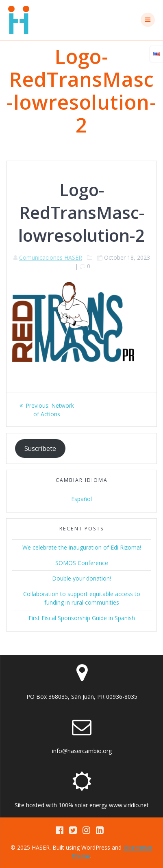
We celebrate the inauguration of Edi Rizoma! (82, 547)
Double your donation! (81, 578)
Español (81, 499)
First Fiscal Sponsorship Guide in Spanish (82, 618)
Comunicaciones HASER (51, 257)
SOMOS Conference (82, 563)
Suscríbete (40, 448)
